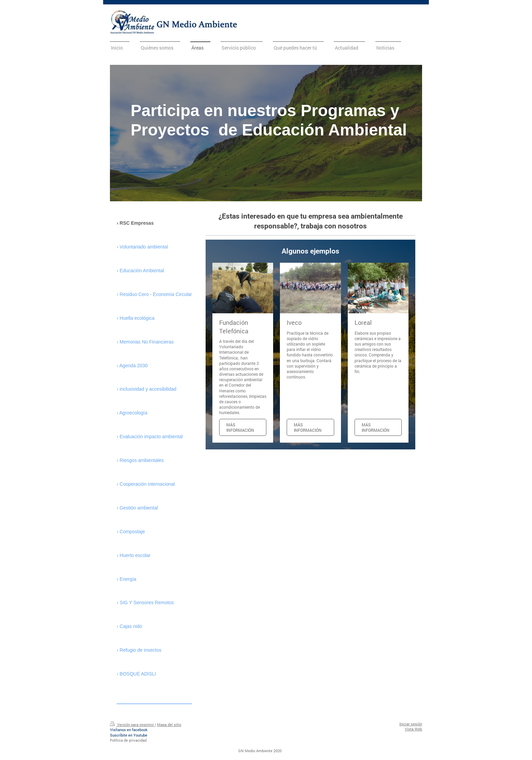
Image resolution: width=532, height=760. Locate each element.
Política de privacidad (128, 740)
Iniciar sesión (411, 724)
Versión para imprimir (132, 725)
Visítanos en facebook (129, 730)
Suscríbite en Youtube (129, 735)
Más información (240, 427)
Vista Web (413, 729)
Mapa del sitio (169, 725)
